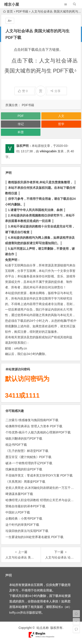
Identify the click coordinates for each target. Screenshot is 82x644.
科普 (21, 132)
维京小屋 (12, 5)
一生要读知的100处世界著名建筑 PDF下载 (34, 537)
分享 (55, 91)
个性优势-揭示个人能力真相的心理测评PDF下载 (38, 432)
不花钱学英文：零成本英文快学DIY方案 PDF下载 (39, 475)
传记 (21, 124)
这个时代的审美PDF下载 (22, 525)
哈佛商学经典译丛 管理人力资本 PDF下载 (34, 426)
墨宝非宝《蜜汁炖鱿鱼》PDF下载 (28, 457)
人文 (61, 116)
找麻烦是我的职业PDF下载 (24, 469)
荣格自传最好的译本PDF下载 (25, 506)
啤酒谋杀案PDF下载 (19, 494)
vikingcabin (48, 151)
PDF (21, 116)
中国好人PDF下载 (18, 512)
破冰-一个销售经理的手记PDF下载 (29, 463)
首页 (8, 11)
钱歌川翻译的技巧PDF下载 (24, 438)
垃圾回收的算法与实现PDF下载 (27, 531)
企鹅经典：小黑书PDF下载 (24, 518)
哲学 (61, 124)
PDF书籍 (22, 11)
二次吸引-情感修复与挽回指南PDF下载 (32, 420)
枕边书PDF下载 (16, 445)
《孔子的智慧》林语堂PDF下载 (27, 451)
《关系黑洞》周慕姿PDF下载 (25, 482)
